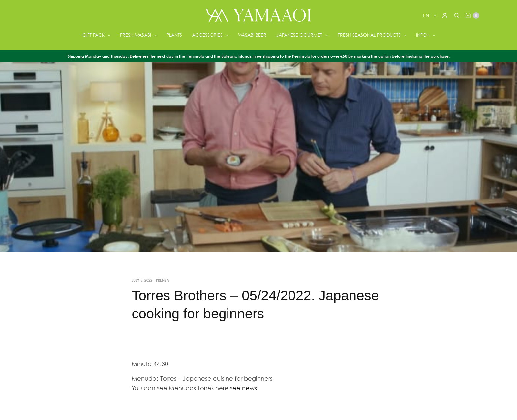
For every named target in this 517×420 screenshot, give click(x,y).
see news (243, 388)
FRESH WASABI (136, 35)
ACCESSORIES (207, 35)
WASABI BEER (252, 35)
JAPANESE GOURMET (299, 35)
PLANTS (174, 35)
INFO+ (423, 35)
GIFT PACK (93, 35)
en (427, 15)
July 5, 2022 (142, 280)
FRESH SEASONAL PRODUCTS (369, 35)
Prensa (163, 280)
